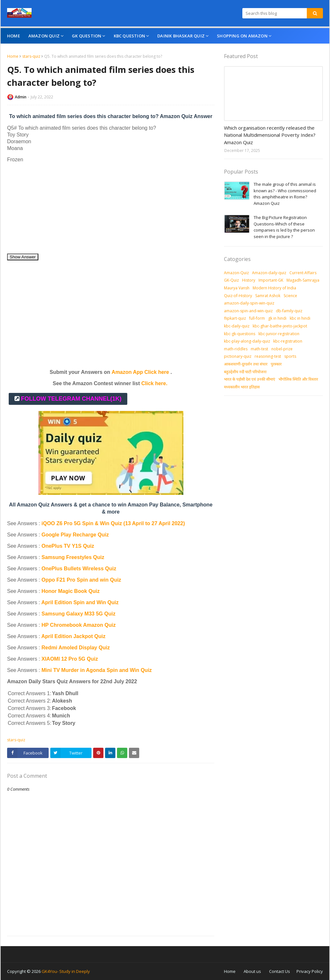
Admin (21, 97)
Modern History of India (274, 288)
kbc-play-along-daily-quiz (247, 341)
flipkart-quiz (235, 318)
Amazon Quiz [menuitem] (44, 36)
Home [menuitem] (14, 36)
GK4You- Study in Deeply (66, 971)
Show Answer (23, 257)
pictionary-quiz (238, 356)
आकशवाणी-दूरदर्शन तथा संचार (246, 364)
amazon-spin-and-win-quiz (248, 311)
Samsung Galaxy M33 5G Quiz (78, 614)
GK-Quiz (231, 280)
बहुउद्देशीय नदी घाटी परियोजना (245, 372)
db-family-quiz (289, 311)
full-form (257, 318)
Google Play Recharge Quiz (75, 535)
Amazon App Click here (140, 372)
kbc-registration (288, 341)
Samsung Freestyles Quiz (73, 557)
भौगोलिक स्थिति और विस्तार (298, 379)
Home (13, 56)
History (249, 280)
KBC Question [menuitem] (129, 36)
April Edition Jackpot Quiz (73, 636)
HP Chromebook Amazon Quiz (79, 625)
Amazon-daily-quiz (269, 273)
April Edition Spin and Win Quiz (80, 602)
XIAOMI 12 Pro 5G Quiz (70, 659)
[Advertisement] (111, 208)
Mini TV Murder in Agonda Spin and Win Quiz (97, 670)
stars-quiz (31, 56)
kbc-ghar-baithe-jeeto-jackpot (280, 326)
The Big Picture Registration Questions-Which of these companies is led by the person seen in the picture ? (284, 227)
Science (290, 296)
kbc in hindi (300, 318)
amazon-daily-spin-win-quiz (249, 303)
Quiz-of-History (238, 296)
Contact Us (280, 971)
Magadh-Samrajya (303, 280)
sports (290, 356)
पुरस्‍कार (276, 364)
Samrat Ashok (268, 296)
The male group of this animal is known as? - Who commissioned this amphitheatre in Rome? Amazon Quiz (285, 194)
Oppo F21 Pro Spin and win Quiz (82, 580)
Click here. (154, 383)
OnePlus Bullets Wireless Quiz (79, 569)
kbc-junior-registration (279, 334)
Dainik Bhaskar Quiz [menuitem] (181, 36)
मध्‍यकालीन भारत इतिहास (242, 387)
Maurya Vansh (237, 288)
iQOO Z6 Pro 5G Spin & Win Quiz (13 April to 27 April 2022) (113, 523)
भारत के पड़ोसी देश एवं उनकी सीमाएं (250, 379)
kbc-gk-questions (240, 334)
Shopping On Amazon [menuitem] (242, 36)
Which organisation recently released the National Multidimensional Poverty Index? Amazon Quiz (270, 135)
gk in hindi (277, 318)
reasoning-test (268, 356)
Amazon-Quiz (236, 273)
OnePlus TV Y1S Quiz (68, 546)
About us (252, 971)
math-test (259, 349)
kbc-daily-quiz (237, 326)
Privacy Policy (310, 971)
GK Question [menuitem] (87, 36)
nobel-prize (282, 349)
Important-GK (271, 280)
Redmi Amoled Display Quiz (76, 648)
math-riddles (236, 349)
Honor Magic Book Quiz (71, 591)
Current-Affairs (303, 273)
